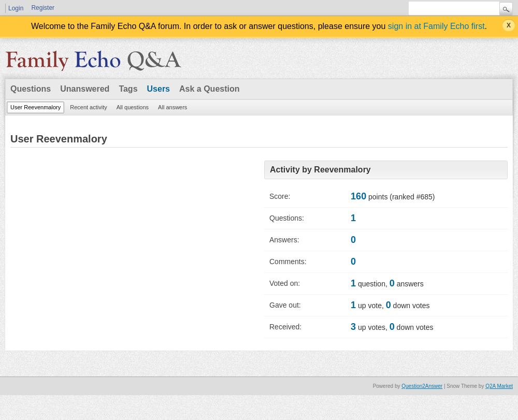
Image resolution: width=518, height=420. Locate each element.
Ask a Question (209, 89)
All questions (133, 107)
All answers (172, 107)
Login (16, 8)
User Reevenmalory (35, 107)
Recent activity (89, 107)
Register (43, 8)
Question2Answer (422, 386)
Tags (128, 89)
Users (159, 89)
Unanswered (85, 89)
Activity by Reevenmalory (320, 170)
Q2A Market (499, 386)
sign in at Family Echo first (436, 26)
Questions (31, 89)
